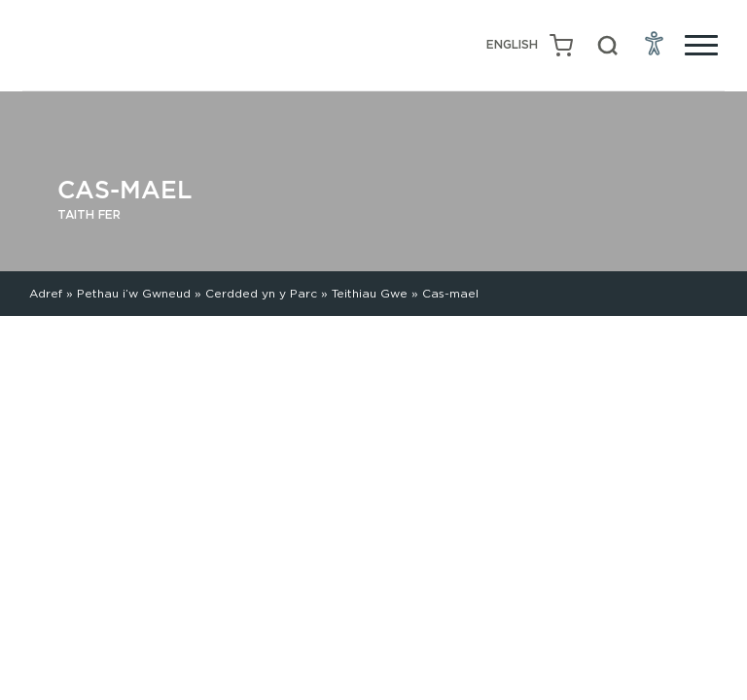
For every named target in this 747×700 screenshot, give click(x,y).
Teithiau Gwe (370, 293)
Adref (46, 293)
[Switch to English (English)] (512, 45)
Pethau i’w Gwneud (134, 293)
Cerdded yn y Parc (261, 293)
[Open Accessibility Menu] (655, 43)
